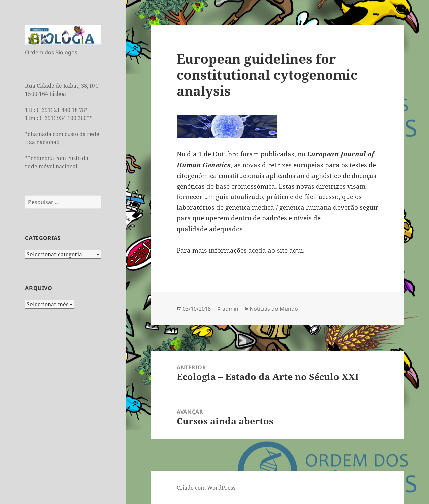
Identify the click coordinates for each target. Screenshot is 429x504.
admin (230, 309)
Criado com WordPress (206, 488)
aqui (296, 250)
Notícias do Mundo (274, 309)
